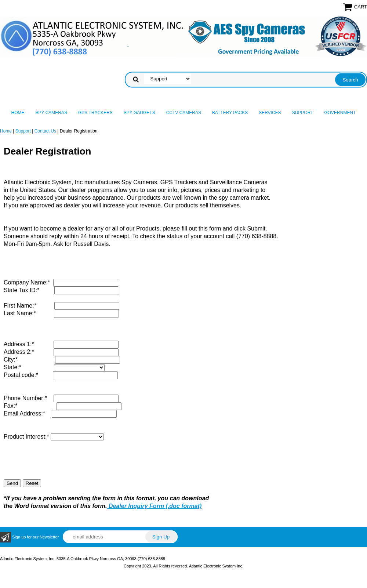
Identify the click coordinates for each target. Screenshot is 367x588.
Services (270, 113)
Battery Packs (230, 113)
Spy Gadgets (139, 113)
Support (303, 113)
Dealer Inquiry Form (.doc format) (155, 506)
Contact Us (45, 131)
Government (340, 113)
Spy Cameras (51, 113)
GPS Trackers (95, 113)
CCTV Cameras (184, 113)
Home (18, 113)
